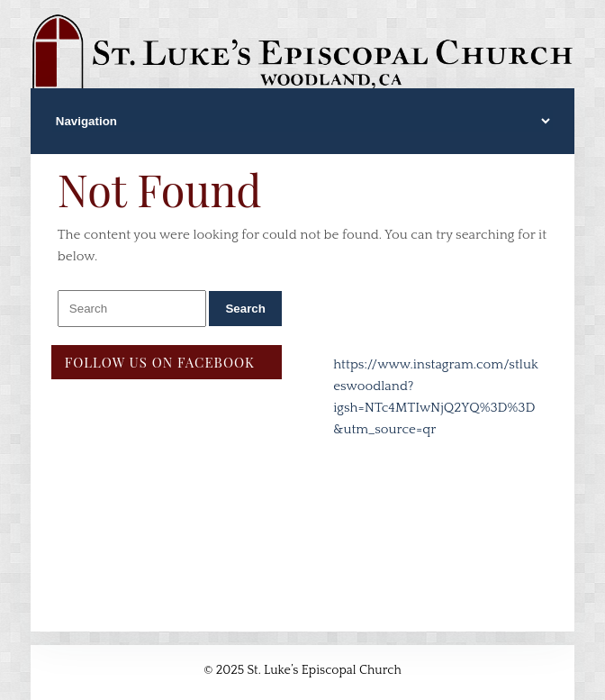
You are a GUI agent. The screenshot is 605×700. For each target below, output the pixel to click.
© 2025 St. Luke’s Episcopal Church (302, 670)
